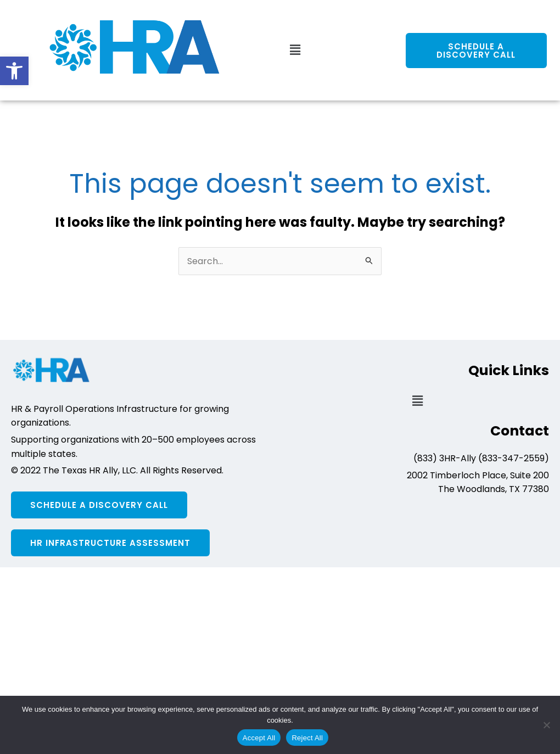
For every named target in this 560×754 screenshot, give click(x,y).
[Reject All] (546, 725)
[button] (14, 71)
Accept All (259, 738)
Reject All (307, 738)
